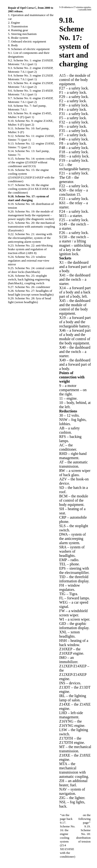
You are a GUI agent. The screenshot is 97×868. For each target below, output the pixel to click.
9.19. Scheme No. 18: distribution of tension (83, 834)
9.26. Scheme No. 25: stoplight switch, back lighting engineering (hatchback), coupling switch (29, 279)
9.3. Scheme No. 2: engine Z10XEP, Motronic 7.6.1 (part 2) (31, 70)
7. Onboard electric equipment (27, 41)
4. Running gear (18, 30)
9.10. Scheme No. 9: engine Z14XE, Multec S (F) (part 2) (31, 123)
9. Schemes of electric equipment (29, 49)
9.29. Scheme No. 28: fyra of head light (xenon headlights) (29, 300)
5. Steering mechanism (22, 34)
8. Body (13, 45)
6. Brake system (18, 38)
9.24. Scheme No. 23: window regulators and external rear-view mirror (29, 260)
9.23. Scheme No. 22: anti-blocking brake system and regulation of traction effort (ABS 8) (30, 249)
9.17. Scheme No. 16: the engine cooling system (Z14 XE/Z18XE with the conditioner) (32, 189)
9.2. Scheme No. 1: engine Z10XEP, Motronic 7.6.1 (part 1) (31, 62)
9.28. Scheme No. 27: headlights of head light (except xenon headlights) (31, 293)
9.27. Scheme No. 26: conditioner (29, 287)
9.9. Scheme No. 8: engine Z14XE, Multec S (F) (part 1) (30, 115)
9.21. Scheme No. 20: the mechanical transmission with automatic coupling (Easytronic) (31, 227)
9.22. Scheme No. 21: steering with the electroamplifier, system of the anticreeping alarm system (30, 238)
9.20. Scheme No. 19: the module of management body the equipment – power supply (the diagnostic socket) (31, 215)
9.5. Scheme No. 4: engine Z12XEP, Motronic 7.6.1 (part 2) (31, 85)
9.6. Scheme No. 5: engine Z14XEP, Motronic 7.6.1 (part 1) (31, 92)
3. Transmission (18, 26)
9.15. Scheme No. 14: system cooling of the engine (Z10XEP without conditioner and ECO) (31, 162)
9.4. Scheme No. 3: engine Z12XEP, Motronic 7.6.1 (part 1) (31, 77)
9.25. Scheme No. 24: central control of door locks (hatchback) (31, 270)
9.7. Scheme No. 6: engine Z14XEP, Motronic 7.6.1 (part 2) (31, 100)
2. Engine (14, 23)
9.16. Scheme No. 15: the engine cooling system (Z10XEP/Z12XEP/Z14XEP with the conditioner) (31, 176)
